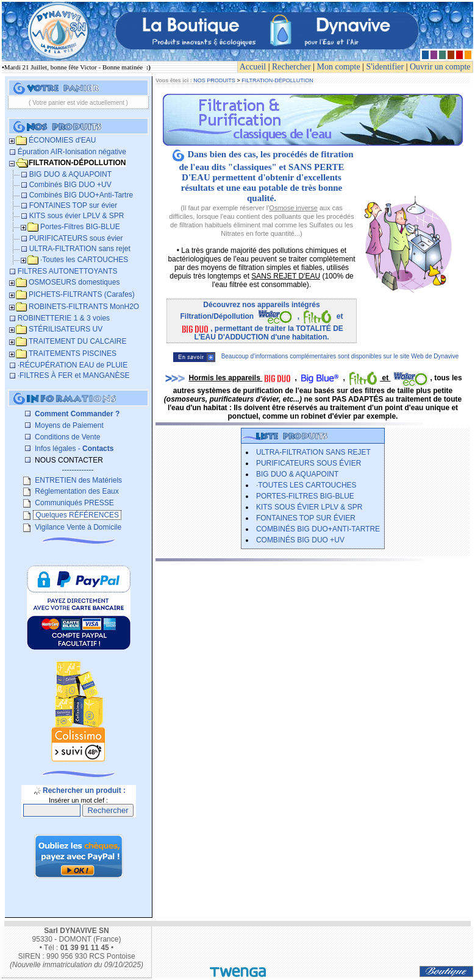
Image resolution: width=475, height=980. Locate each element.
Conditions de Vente (67, 437)
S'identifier (385, 67)
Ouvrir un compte (440, 67)
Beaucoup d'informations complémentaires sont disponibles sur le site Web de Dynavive (316, 356)
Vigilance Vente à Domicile (77, 527)
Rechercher (291, 67)
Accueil (253, 67)
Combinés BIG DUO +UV (300, 540)
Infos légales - (73, 449)
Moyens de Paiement (68, 425)
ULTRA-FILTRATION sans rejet (313, 452)
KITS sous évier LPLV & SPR (309, 507)
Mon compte (339, 67)
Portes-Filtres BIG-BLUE (305, 496)
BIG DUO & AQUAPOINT (297, 474)
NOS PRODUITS (214, 80)
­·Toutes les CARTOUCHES (306, 485)
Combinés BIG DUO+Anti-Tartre (318, 529)
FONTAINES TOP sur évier (306, 518)
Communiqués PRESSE (73, 503)
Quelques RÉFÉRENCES (77, 515)
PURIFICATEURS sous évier (309, 463)
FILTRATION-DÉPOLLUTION (277, 80)
